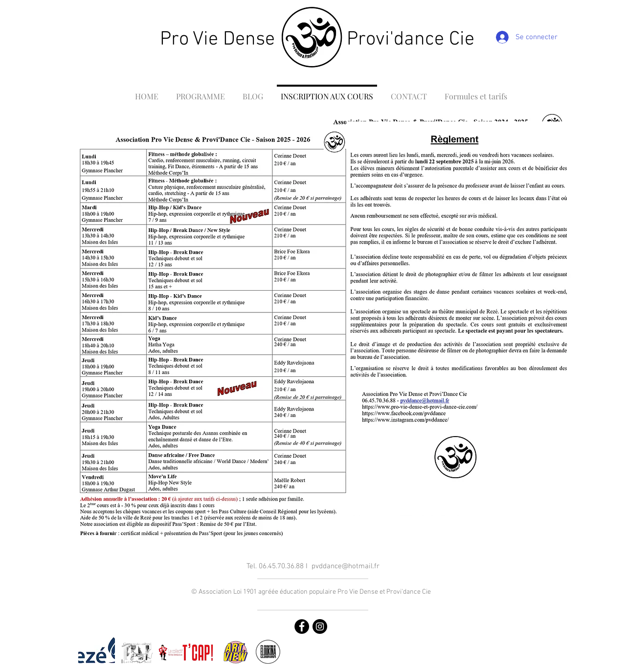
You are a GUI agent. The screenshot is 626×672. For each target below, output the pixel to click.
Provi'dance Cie (411, 40)
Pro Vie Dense (217, 40)
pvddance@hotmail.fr (346, 566)
